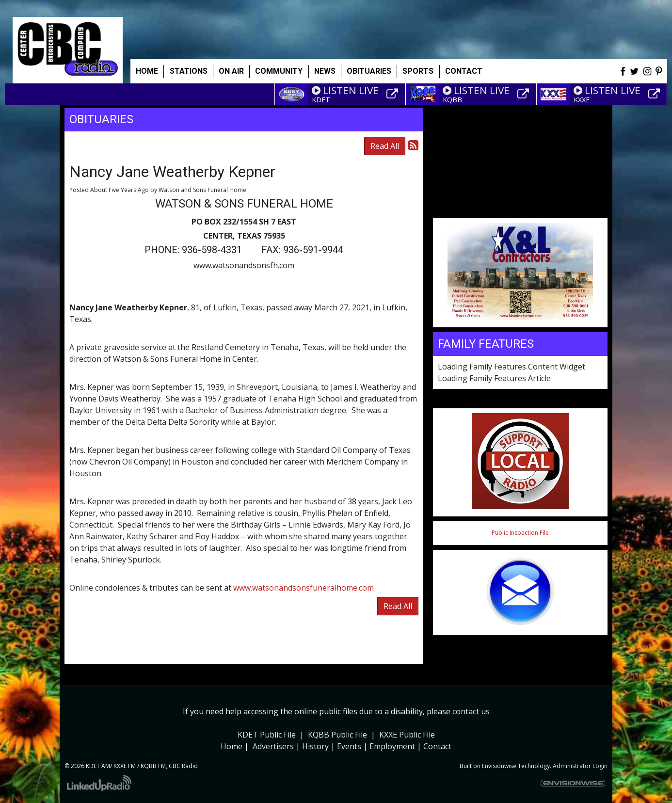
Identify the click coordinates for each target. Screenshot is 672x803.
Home (147, 71)
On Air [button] (231, 71)
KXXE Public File (407, 735)
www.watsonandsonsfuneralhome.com (304, 588)
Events (349, 746)
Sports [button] (418, 71)
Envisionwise (499, 766)
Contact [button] (464, 71)
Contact (437, 746)
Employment (392, 746)
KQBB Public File (337, 735)
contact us (471, 711)
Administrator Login (580, 766)
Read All (385, 146)
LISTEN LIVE (345, 90)
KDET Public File (267, 735)
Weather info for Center (520, 213)
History (315, 746)
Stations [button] (189, 71)
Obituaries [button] (369, 71)
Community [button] (279, 71)
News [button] (325, 71)
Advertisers (273, 746)
